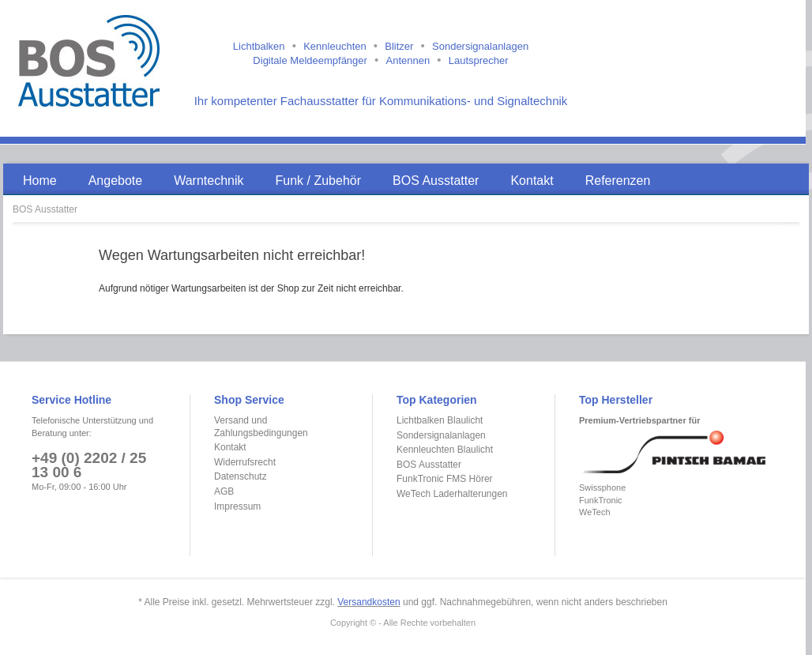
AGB (224, 491)
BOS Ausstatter (45, 209)
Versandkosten (368, 602)
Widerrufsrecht (245, 462)
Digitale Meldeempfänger (310, 60)
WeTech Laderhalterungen (452, 494)
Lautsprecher (479, 60)
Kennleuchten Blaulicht (445, 450)
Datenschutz (241, 476)
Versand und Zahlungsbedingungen (261, 427)
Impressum (237, 506)
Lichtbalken (259, 46)
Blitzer (399, 46)
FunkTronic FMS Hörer (445, 479)
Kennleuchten (335, 46)
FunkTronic (601, 500)
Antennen (408, 60)
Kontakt (230, 447)
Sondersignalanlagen (480, 46)
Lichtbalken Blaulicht (440, 420)
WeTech (595, 512)
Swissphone (602, 487)
